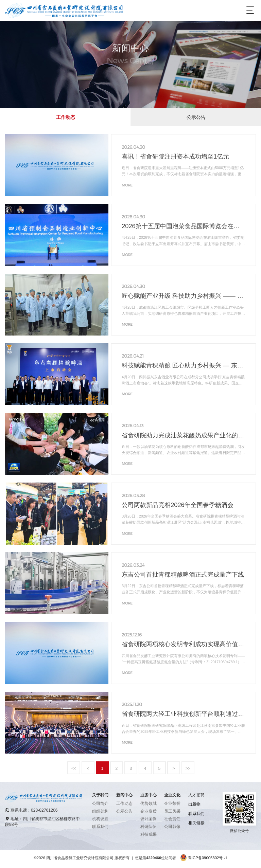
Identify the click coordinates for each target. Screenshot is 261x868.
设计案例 (149, 819)
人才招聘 (196, 795)
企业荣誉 (172, 803)
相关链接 (196, 823)
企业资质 (149, 811)
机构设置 (100, 819)
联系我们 (100, 827)
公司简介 (100, 803)
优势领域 (149, 803)
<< (74, 768)
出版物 (194, 804)
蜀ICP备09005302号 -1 (208, 858)
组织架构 (100, 811)
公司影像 (172, 827)
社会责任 (172, 819)
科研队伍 (149, 827)
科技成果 (149, 834)
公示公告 (196, 117)
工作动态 (66, 117)
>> (188, 768)
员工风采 (172, 811)
